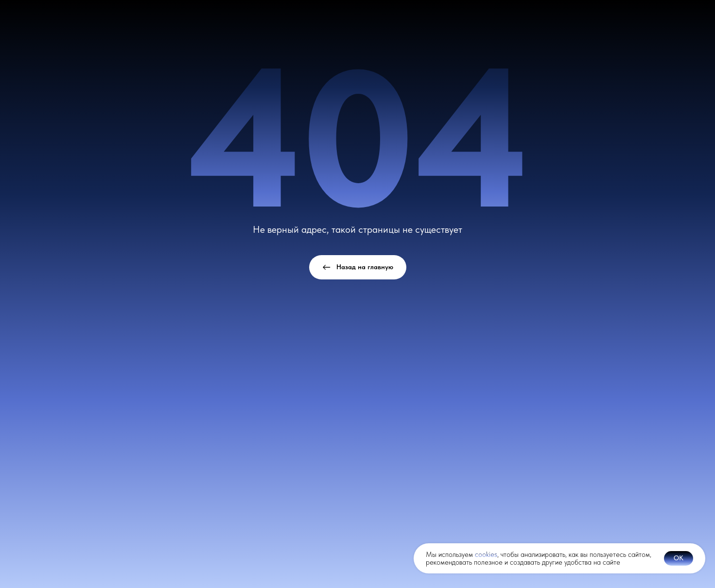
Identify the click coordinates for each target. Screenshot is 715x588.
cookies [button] (486, 554)
